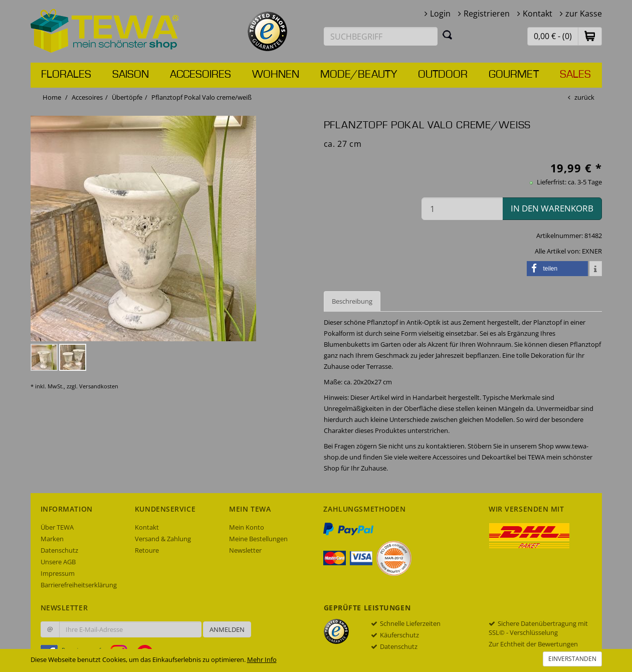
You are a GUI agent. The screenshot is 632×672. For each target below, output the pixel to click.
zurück (584, 97)
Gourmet (514, 75)
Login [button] (440, 14)
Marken (52, 539)
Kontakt (538, 14)
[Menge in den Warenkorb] (462, 209)
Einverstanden (572, 659)
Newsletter (245, 550)
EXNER (592, 251)
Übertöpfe (127, 97)
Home (52, 97)
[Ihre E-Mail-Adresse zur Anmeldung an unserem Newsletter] (130, 629)
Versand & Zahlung (163, 539)
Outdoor (443, 75)
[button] (590, 36)
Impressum (58, 573)
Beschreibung (352, 301)
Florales (66, 75)
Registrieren (487, 14)
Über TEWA (57, 527)
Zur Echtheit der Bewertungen (533, 644)
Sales (575, 75)
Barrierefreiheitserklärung (79, 585)
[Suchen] (448, 35)
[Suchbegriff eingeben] (381, 36)
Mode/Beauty (359, 75)
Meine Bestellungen (258, 539)
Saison (131, 75)
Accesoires (200, 75)
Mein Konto (247, 527)
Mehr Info (262, 659)
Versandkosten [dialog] (99, 386)
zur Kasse (584, 14)
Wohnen (276, 75)
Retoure (147, 550)
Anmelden (227, 629)
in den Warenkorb (552, 208)
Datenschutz (59, 550)
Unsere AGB (58, 562)
